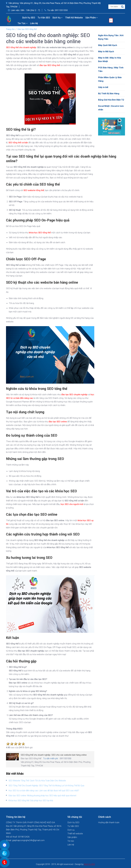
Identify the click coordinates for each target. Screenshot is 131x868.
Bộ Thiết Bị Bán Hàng (109, 93)
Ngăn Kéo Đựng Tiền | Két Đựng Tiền (111, 37)
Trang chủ (10, 29)
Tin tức (23, 23)
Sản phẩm (92, 18)
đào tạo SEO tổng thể (50, 65)
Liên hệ (34, 23)
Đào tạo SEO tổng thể (27, 29)
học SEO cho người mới (72, 504)
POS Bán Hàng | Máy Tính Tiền (111, 69)
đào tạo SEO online (58, 422)
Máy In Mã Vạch (106, 51)
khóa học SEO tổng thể (40, 233)
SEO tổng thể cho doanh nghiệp (21, 47)
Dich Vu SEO (90, 864)
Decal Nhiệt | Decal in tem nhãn (111, 108)
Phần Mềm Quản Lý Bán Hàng (110, 79)
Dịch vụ (58, 18)
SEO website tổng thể (34, 190)
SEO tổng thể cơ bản (18, 143)
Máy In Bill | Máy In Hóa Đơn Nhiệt (110, 60)
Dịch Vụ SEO (29, 18)
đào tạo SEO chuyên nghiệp (74, 394)
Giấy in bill (103, 87)
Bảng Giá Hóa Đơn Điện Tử (111, 100)
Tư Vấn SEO (44, 18)
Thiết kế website (74, 18)
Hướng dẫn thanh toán (109, 822)
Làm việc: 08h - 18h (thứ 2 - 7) (24, 10)
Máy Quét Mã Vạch (108, 45)
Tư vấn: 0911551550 (56, 10)
